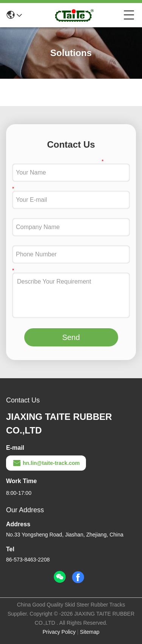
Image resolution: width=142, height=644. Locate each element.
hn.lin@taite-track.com (46, 463)
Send (71, 337)
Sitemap (90, 632)
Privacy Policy (59, 632)
